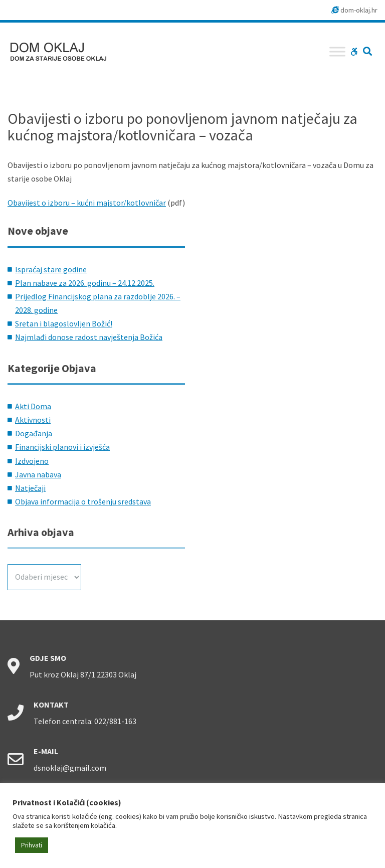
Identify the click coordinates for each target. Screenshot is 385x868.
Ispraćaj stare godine (51, 269)
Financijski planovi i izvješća (62, 447)
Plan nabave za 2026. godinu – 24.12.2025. (85, 283)
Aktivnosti (33, 420)
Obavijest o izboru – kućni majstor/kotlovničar (87, 203)
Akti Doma (33, 406)
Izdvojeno (32, 461)
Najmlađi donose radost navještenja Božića (89, 337)
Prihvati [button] (32, 845)
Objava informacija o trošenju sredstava (83, 501)
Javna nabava (38, 474)
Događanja (34, 433)
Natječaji (30, 488)
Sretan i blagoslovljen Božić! (64, 323)
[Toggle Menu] (337, 51)
